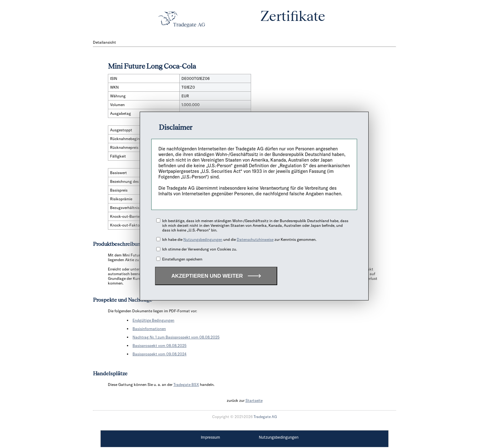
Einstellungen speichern (182, 259)
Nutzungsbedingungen (203, 239)
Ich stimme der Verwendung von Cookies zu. (200, 249)
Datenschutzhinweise (255, 239)
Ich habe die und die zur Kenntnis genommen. (239, 239)
